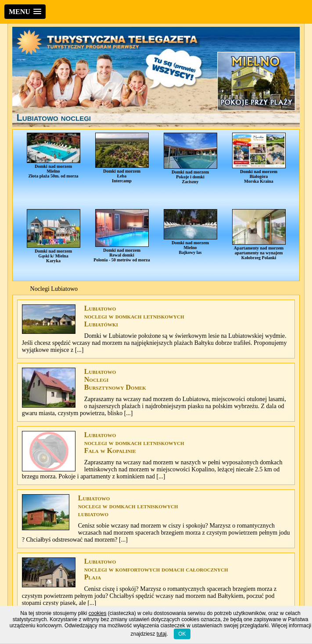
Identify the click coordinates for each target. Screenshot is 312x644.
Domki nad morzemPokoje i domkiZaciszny (190, 158)
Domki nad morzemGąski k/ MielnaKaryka (54, 236)
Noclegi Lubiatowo (54, 289)
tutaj (162, 634)
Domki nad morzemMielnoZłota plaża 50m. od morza (54, 156)
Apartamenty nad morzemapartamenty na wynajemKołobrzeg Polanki (259, 235)
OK (182, 634)
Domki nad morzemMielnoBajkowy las (190, 232)
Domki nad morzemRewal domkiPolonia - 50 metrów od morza (122, 236)
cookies (98, 613)
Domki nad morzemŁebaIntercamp (122, 158)
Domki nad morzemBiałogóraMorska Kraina (259, 158)
